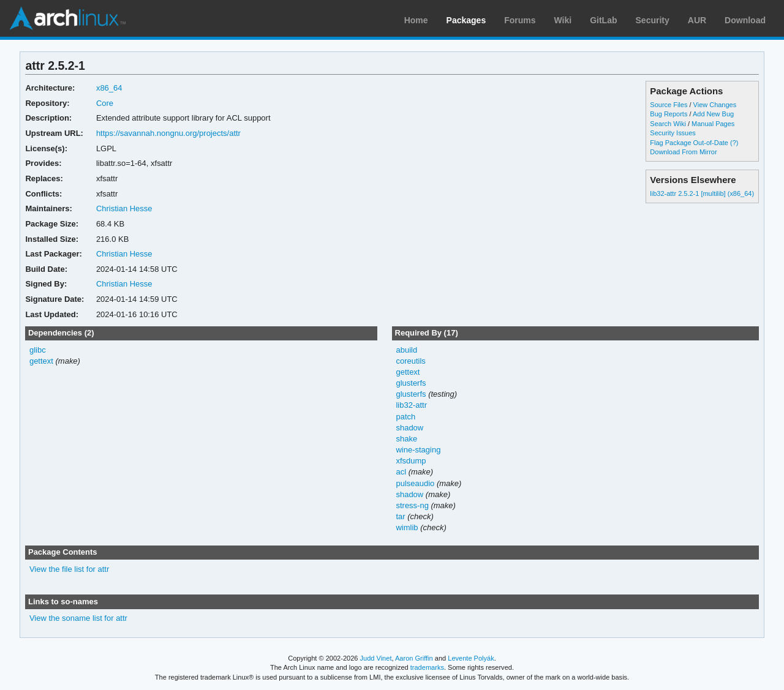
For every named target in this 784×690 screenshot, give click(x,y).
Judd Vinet (376, 658)
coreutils (410, 361)
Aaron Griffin (414, 658)
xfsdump (411, 461)
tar (400, 516)
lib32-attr (411, 405)
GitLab (603, 20)
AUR (697, 20)
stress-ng (412, 505)
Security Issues (673, 133)
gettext (41, 361)
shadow (409, 428)
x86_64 (109, 88)
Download (745, 20)
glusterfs (411, 383)
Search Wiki (668, 124)
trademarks (427, 667)
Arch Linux (67, 18)
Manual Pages (713, 124)
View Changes (715, 105)
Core (105, 103)
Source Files (669, 105)
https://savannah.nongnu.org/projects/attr (168, 133)
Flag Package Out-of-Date (689, 143)
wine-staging (418, 450)
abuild (406, 350)
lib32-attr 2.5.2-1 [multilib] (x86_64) (702, 193)
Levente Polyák (471, 658)
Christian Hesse (124, 208)
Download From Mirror (683, 152)
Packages (466, 20)
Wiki (563, 20)
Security (653, 20)
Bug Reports (669, 114)
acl (401, 472)
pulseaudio (415, 483)
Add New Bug (713, 114)
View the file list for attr (69, 569)
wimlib (407, 527)
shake (406, 439)
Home (416, 20)
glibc (38, 350)
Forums (520, 20)
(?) (734, 143)
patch (405, 417)
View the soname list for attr (78, 618)
